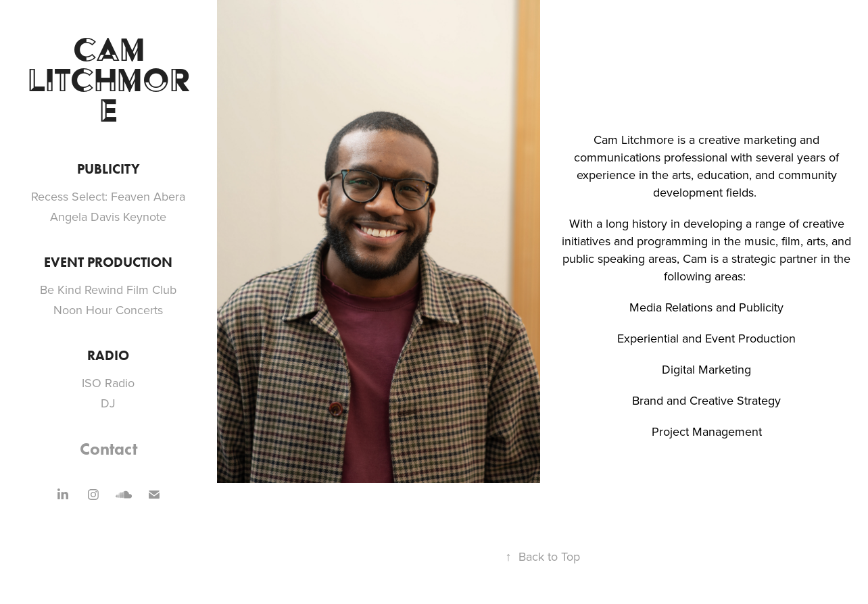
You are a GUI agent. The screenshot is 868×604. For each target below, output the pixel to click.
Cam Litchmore (108, 79)
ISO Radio (108, 383)
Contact (108, 449)
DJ (108, 403)
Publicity (108, 169)
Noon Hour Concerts (108, 310)
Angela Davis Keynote (108, 217)
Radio (108, 355)
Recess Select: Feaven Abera (108, 196)
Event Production (108, 262)
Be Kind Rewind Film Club (108, 290)
